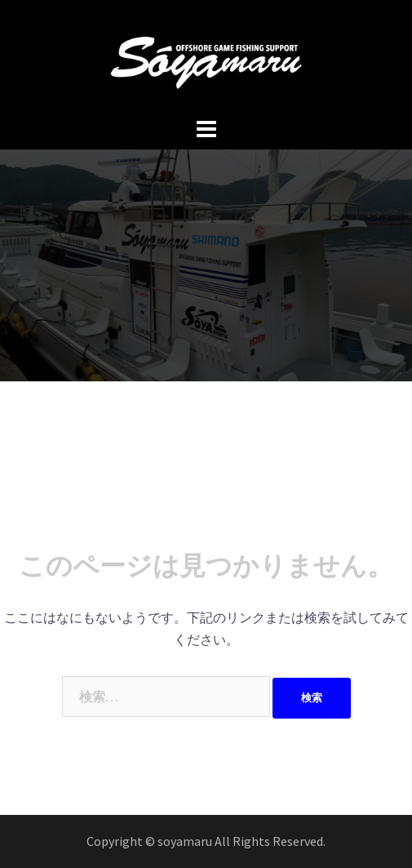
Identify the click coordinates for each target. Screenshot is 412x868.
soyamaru (186, 841)
